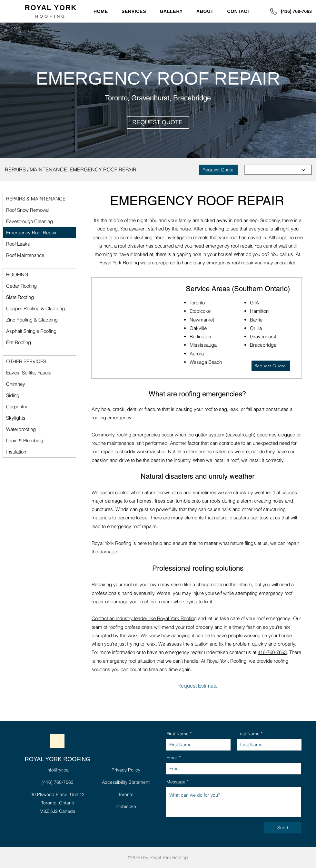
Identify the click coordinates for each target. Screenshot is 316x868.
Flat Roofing (19, 342)
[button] (136, 11)
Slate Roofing (20, 297)
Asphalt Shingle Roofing (31, 331)
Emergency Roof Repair (31, 233)
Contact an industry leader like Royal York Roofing (144, 618)
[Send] (283, 828)
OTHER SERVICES (26, 361)
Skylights (16, 418)
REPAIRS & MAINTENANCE (36, 199)
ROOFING (17, 275)
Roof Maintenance (25, 255)
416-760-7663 (272, 652)
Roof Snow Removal (27, 210)
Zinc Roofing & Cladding (32, 320)
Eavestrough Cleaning (30, 221)
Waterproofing (21, 429)
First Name (178, 734)
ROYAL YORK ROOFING (58, 759)
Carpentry (17, 407)
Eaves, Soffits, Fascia (29, 373)
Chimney (16, 384)
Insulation (16, 452)
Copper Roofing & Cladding (35, 308)
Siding (13, 395)
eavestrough (241, 435)
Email (172, 758)
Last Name (248, 734)
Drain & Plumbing (25, 440)
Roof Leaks (18, 244)
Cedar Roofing (21, 286)
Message (176, 782)
